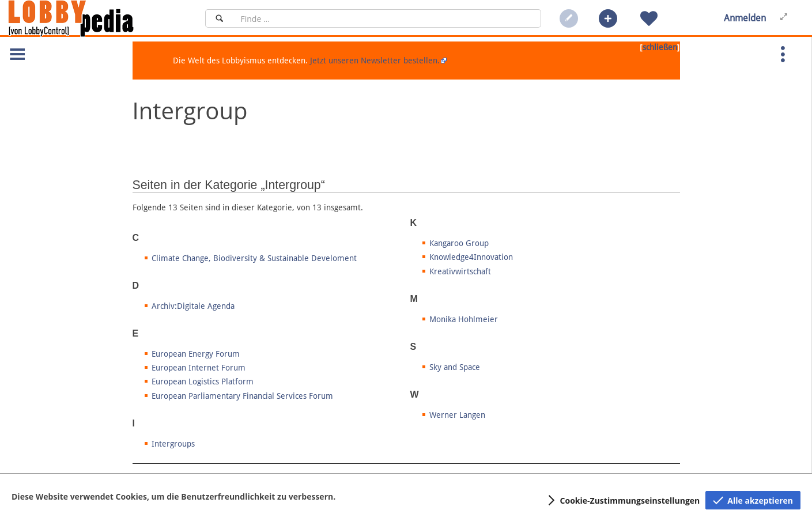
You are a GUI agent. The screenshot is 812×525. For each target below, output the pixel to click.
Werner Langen (457, 415)
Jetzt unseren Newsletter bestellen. (375, 61)
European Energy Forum (196, 354)
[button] (608, 18)
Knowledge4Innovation (471, 257)
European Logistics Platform (203, 382)
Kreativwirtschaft (460, 271)
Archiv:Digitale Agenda (193, 306)
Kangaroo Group (459, 243)
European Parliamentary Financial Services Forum (242, 396)
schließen (660, 47)
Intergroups (173, 444)
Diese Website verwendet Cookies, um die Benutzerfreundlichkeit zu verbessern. (173, 496)
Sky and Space (455, 367)
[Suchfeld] (387, 18)
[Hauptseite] (90, 18)
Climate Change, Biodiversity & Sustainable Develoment (254, 258)
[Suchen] (219, 18)
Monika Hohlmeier (464, 319)
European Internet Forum (199, 368)
